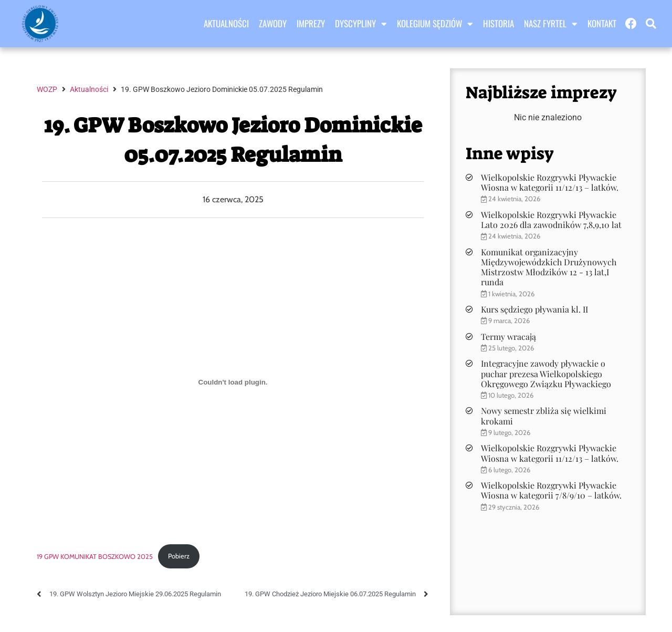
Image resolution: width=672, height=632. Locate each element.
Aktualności (226, 23)
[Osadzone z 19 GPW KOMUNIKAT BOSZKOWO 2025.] (233, 382)
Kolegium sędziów (435, 24)
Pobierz (179, 556)
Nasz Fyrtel (551, 24)
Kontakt (602, 23)
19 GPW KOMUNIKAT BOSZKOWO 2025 (95, 556)
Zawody (273, 23)
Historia (498, 23)
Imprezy (311, 23)
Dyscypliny (361, 24)
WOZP (47, 89)
